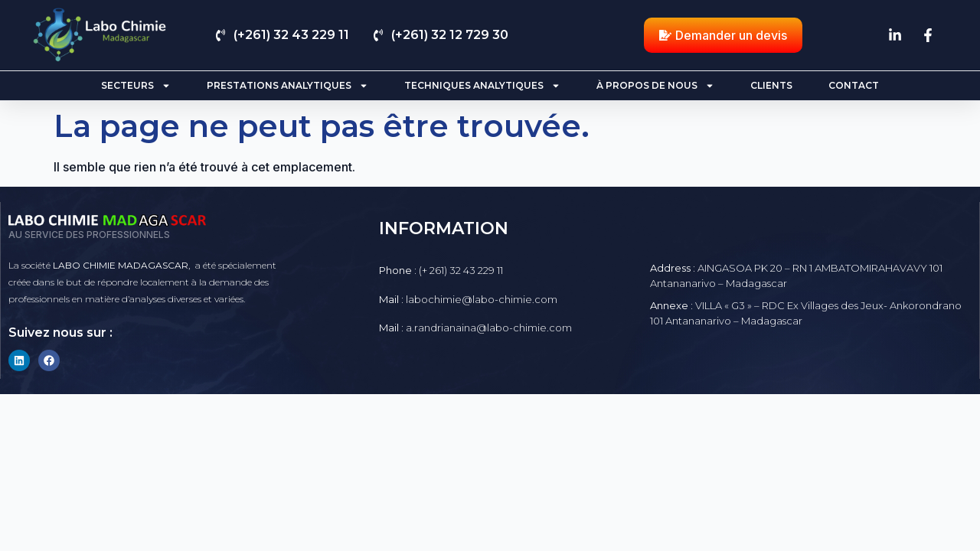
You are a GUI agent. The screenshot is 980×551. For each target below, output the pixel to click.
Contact (854, 85)
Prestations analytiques (287, 86)
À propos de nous (655, 86)
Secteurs (136, 86)
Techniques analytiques (482, 86)
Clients (771, 85)
